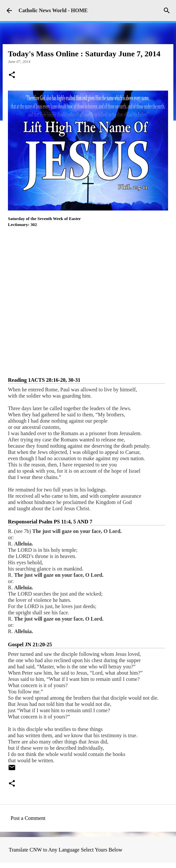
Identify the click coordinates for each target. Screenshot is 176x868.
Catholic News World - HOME (53, 10)
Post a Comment (28, 818)
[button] (12, 75)
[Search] (167, 11)
